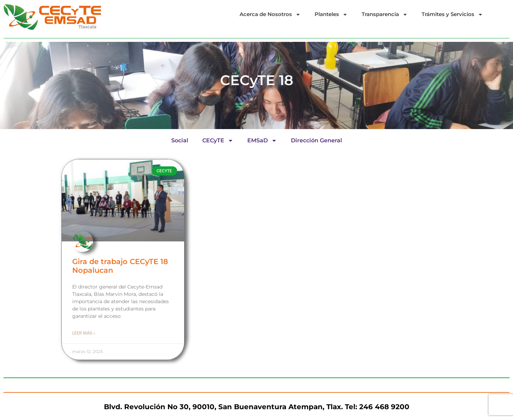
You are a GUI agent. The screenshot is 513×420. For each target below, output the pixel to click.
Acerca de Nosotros (270, 14)
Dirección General (316, 140)
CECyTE (218, 141)
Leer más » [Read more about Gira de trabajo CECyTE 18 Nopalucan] (84, 333)
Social (180, 140)
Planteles (331, 14)
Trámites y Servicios (452, 14)
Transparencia (385, 14)
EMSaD (262, 141)
